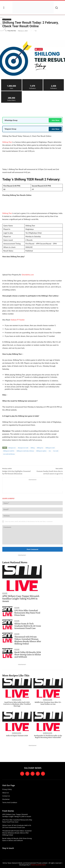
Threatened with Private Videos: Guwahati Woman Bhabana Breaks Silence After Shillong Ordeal (28, 640)
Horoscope (7, 19)
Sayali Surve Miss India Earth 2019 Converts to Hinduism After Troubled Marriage (17, 704)
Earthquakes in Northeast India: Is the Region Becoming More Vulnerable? (48, 736)
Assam (5, 593)
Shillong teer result (50, 448)
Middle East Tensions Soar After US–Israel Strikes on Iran (48, 703)
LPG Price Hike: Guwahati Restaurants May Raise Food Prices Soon (27, 613)
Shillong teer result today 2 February (25, 451)
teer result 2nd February (9, 454)
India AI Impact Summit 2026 (17, 735)
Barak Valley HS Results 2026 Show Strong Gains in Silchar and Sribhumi (28, 654)
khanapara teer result (23, 448)
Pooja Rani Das (12, 31)
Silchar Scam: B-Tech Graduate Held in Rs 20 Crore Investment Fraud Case (28, 626)
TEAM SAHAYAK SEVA (38, 865)
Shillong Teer (7, 142)
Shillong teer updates (41, 451)
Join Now (55, 120)
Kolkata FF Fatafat (18, 320)
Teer (50, 451)
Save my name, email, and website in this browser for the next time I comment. (29, 521)
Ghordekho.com (28, 275)
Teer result (56, 451)
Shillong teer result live (9, 451)
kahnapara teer (12, 448)
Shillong (33, 448)
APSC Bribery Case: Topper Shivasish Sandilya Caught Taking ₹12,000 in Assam (21, 599)
